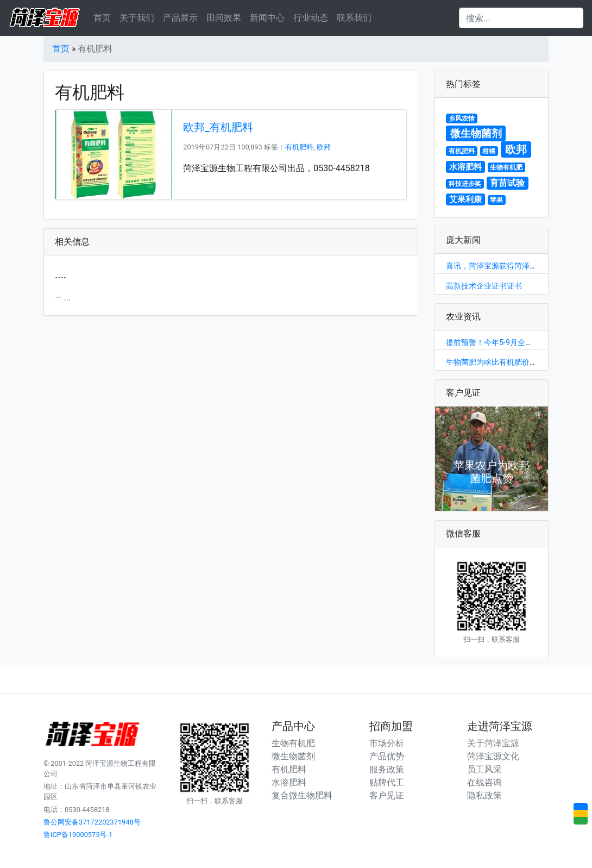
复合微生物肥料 (302, 795)
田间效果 (224, 18)
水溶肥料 (289, 782)
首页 (102, 18)
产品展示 (180, 18)
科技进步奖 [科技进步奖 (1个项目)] (465, 184)
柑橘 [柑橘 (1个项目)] (489, 151)
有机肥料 (299, 147)
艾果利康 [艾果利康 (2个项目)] (465, 199)
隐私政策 (484, 795)
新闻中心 (267, 18)
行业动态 (311, 18)
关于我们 (137, 18)
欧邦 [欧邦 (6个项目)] (516, 149)
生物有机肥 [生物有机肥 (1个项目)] (506, 167)
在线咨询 (484, 782)
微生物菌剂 (293, 756)
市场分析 (387, 743)
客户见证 (387, 795)
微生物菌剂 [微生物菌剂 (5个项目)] (476, 133)
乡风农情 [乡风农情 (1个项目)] (462, 118)
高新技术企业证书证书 (484, 286)
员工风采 (484, 769)
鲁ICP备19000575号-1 (78, 835)
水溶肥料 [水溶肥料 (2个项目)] (465, 167)
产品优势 (387, 756)
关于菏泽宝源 (493, 743)
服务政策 (387, 769)
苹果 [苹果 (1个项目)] (496, 200)
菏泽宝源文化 (493, 756)
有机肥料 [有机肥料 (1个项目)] (462, 151)
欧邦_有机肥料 (218, 127)
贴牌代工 (387, 782)
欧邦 (324, 147)
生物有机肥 (293, 743)
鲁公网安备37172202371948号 (92, 822)
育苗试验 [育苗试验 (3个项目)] (507, 183)
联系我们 (354, 18)
